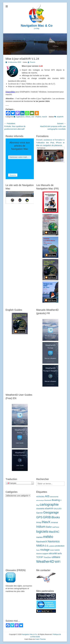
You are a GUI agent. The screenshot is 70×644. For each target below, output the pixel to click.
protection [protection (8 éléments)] (60, 546)
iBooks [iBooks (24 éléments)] (56, 517)
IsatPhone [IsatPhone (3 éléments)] (56, 527)
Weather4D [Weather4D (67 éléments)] (45, 562)
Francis (33, 62)
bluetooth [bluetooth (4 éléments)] (48, 500)
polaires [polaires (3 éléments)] (52, 546)
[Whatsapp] (27, 113)
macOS (44, 117)
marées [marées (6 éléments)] (39, 537)
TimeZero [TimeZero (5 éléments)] (47, 557)
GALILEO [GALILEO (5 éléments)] (58, 509)
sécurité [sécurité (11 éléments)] (53, 553)
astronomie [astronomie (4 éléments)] (54, 497)
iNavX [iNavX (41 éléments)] (46, 522)
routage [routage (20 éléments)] (45, 550)
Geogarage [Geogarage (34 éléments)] (51, 512)
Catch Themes (40, 639)
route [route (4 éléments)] (52, 550)
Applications (20, 117)
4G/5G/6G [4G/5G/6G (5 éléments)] (40, 497)
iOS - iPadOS (36, 117)
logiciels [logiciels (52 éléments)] (42, 531)
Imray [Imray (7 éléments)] (39, 522)
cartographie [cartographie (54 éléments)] (49, 504)
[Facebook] (8, 113)
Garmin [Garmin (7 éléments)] (40, 513)
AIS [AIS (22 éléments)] (47, 496)
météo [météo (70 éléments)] (48, 537)
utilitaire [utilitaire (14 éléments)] (56, 557)
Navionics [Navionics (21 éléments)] (54, 541)
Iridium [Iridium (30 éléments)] (41, 527)
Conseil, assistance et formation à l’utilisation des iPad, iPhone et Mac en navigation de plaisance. (50, 143)
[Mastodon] (18, 113)
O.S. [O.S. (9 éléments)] (47, 546)
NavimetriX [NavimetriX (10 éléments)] (42, 542)
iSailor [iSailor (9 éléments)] (49, 527)
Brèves (28, 117)
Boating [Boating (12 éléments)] (56, 500)
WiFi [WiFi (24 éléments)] (57, 562)
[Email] (32, 113)
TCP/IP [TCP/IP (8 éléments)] (40, 557)
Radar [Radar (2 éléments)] (38, 550)
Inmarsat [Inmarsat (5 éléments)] (54, 522)
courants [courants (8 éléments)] (40, 509)
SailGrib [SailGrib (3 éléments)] (57, 550)
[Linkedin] (22, 113)
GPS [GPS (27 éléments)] (39, 517)
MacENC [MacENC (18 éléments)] (54, 532)
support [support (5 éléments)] (45, 554)
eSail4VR (60, 117)
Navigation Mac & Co (37, 26)
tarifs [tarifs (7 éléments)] (60, 553)
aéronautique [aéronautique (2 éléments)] (40, 500)
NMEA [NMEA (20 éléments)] (40, 546)
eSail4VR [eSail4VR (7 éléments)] (49, 508)
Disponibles (10, 92)
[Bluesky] (13, 113)
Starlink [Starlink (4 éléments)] (39, 554)
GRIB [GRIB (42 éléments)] (47, 517)
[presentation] (27, 166)
